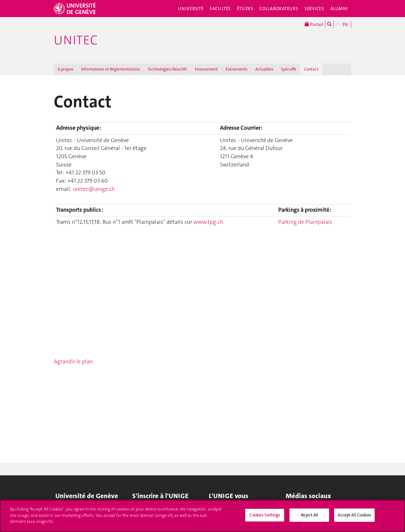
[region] (202, 516)
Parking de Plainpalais (305, 222)
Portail (314, 24)
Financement (206, 69)
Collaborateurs (279, 9)
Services (314, 9)
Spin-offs (289, 69)
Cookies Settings (265, 515)
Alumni (339, 9)
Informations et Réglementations (111, 69)
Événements (237, 69)
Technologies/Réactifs (168, 69)
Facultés (220, 9)
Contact (311, 69)
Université (191, 9)
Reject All (309, 515)
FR (338, 24)
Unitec (76, 40)
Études (245, 9)
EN (345, 24)
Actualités (264, 69)
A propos (65, 69)
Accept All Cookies (354, 515)
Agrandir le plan (73, 361)
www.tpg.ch (208, 222)
